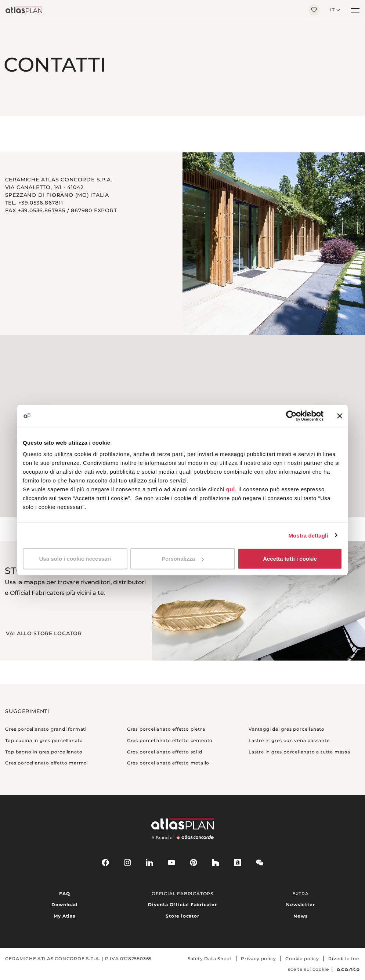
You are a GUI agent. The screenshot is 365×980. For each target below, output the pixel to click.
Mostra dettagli (308, 535)
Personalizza (183, 559)
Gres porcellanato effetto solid (165, 752)
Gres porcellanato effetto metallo (168, 763)
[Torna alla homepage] (151, 10)
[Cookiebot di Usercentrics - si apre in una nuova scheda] (291, 416)
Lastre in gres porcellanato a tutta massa (299, 752)
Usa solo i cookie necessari (75, 559)
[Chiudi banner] (340, 416)
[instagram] (127, 863)
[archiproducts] (238, 863)
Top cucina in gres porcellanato (44, 740)
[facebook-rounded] (105, 863)
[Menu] (355, 10)
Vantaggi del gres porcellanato (287, 729)
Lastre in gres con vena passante (289, 740)
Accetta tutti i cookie (290, 559)
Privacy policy (258, 959)
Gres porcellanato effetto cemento (170, 740)
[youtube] (171, 863)
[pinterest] (194, 863)
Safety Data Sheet (210, 959)
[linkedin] (149, 863)
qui (231, 489)
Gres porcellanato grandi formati (46, 729)
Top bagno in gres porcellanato (44, 752)
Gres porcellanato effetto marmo (46, 763)
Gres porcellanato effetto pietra (166, 729)
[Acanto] (348, 969)
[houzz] (216, 863)
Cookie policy (302, 959)
